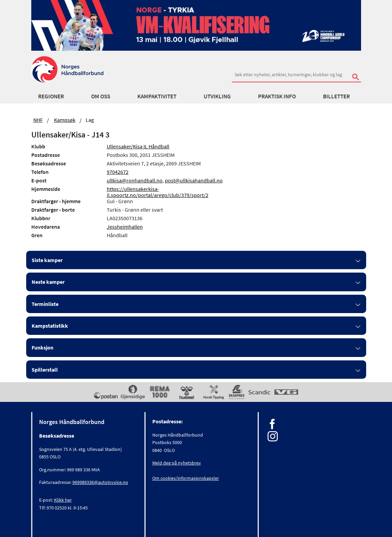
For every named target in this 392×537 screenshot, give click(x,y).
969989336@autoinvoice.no (100, 482)
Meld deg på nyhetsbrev (177, 463)
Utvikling (217, 96)
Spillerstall (45, 370)
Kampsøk (65, 120)
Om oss (101, 96)
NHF (38, 120)
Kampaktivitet (157, 96)
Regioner (51, 96)
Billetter (336, 96)
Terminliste (45, 304)
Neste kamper (48, 282)
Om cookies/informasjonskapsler (186, 478)
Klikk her (63, 500)
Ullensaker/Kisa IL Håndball (138, 146)
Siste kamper (47, 260)
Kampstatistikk (50, 326)
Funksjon (42, 347)
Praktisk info (277, 96)
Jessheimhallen (125, 227)
